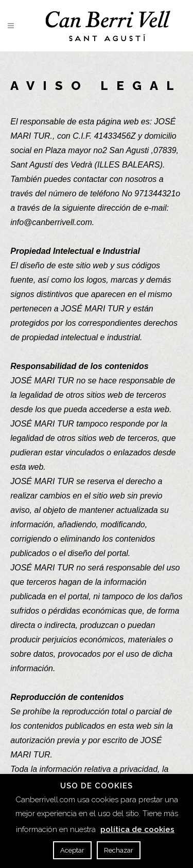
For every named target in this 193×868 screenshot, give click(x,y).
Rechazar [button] (119, 850)
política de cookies (137, 829)
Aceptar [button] (72, 850)
